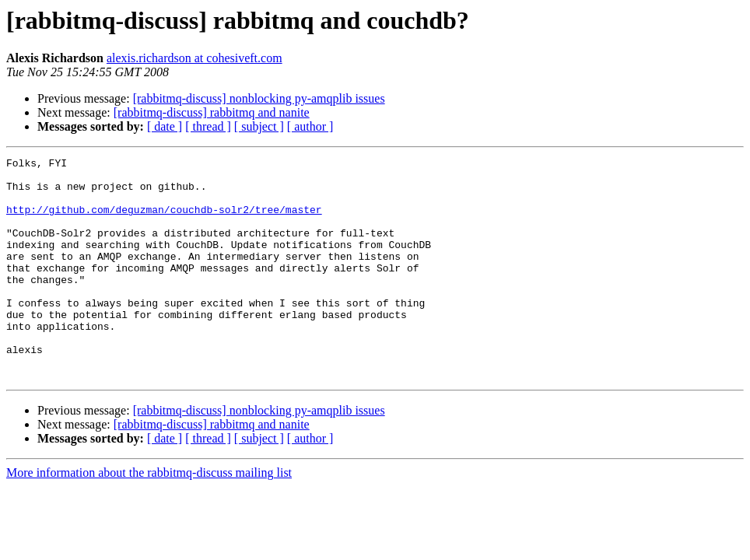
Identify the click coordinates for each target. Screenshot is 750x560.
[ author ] (310, 126)
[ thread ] (208, 126)
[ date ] (165, 126)
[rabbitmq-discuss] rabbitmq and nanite (212, 112)
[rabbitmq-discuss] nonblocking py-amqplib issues (259, 98)
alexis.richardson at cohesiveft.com (195, 58)
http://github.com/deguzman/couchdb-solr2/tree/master (164, 221)
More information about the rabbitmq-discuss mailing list (149, 517)
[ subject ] (259, 126)
